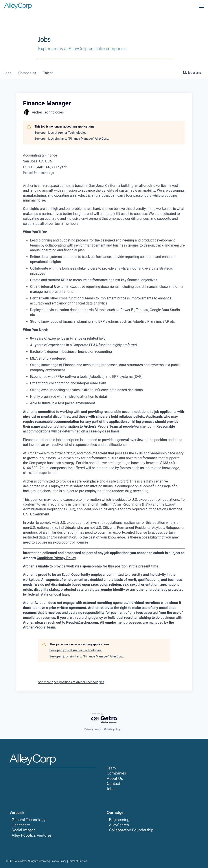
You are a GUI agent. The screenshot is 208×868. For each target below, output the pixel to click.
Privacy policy (92, 729)
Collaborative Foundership (131, 830)
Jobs (110, 789)
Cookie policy (112, 729)
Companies (116, 774)
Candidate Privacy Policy (56, 558)
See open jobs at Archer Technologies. (61, 133)
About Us (115, 779)
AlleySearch (119, 825)
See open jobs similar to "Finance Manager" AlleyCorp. (72, 139)
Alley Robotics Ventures (32, 836)
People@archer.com (82, 622)
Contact (113, 784)
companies (27, 73)
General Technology (29, 820)
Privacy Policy (59, 861)
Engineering (119, 820)
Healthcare (21, 825)
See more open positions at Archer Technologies (71, 682)
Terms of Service (78, 861)
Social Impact (23, 830)
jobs (7, 73)
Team (111, 769)
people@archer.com (139, 426)
